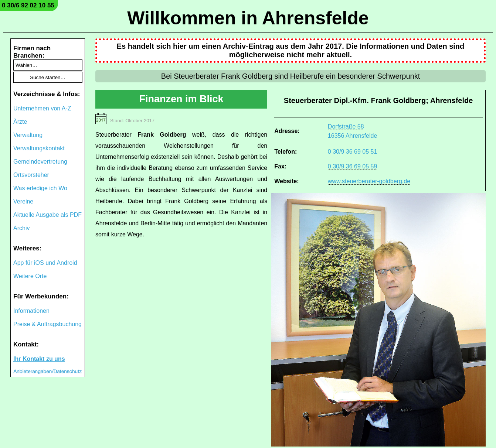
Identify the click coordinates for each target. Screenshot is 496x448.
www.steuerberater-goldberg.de (369, 181)
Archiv (21, 228)
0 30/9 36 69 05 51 (352, 152)
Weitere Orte (30, 276)
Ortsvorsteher (31, 175)
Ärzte (20, 122)
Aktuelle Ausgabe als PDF (47, 215)
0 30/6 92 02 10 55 (28, 5)
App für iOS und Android (45, 263)
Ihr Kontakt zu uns (39, 359)
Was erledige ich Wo (40, 188)
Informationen (31, 311)
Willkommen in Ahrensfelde (248, 18)
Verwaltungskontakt (39, 148)
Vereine (23, 201)
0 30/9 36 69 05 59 (352, 166)
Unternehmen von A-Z (42, 108)
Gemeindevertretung (40, 162)
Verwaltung (28, 135)
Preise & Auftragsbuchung (47, 324)
